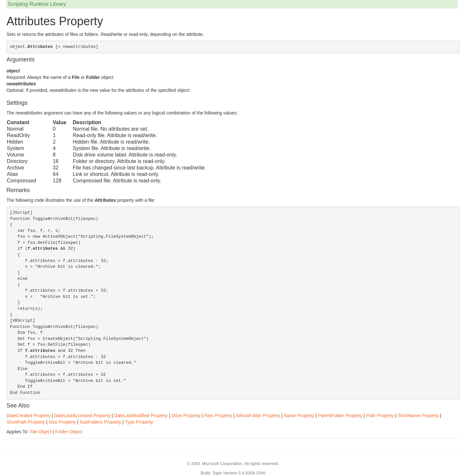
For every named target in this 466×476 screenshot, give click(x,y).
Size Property (62, 422)
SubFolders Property (100, 422)
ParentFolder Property (340, 416)
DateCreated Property (28, 416)
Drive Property (186, 416)
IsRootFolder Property (258, 416)
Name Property (299, 416)
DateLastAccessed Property (83, 416)
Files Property (218, 416)
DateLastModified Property (141, 416)
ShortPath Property (26, 422)
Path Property (380, 416)
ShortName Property (418, 416)
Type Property (139, 422)
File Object (41, 432)
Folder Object (69, 432)
